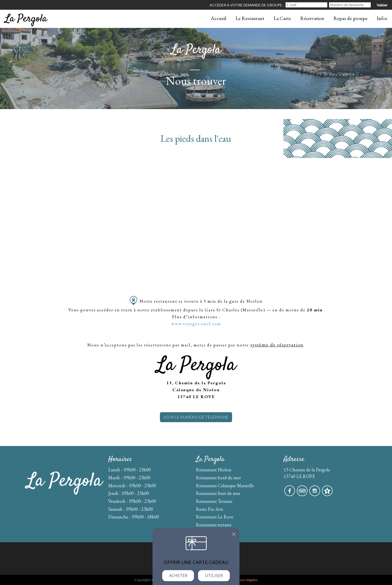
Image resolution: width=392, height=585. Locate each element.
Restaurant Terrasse (214, 501)
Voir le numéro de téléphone (196, 417)
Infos (382, 18)
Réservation (312, 18)
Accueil (218, 18)
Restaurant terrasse (214, 525)
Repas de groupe (350, 18)
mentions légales (244, 580)
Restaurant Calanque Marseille (225, 486)
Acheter (178, 576)
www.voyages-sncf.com (196, 324)
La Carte (282, 18)
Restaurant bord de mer (218, 478)
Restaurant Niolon (214, 470)
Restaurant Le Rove (215, 517)
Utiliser (214, 576)
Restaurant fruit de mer (218, 493)
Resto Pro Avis (210, 509)
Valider (382, 5)
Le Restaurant (250, 18)
